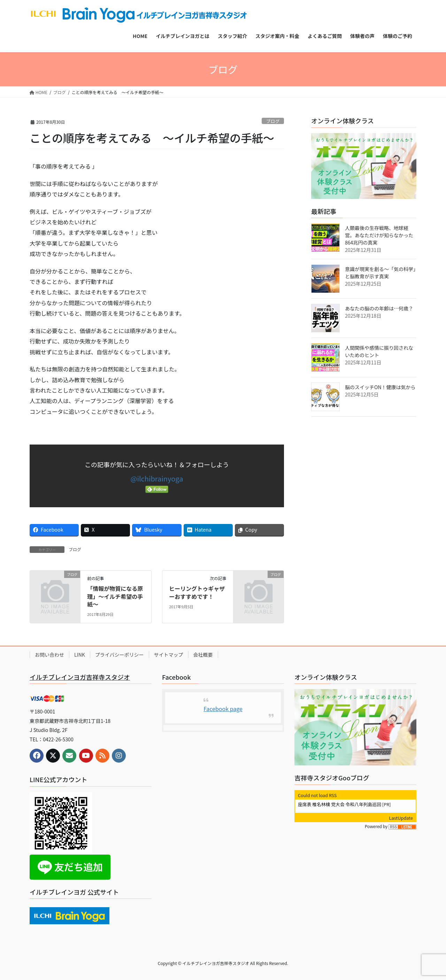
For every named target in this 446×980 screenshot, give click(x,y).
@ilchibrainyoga (157, 479)
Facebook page (223, 709)
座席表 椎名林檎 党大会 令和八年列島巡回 (340, 804)
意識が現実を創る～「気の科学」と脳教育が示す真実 (380, 273)
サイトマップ (169, 655)
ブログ (273, 121)
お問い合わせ (49, 655)
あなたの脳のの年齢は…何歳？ (379, 308)
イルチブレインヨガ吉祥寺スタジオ (80, 677)
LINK (80, 655)
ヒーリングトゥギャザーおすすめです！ (197, 592)
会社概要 (203, 655)
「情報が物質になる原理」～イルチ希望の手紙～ (115, 596)
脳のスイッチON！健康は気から (380, 387)
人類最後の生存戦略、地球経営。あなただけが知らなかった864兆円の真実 (379, 235)
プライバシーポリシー (120, 655)
